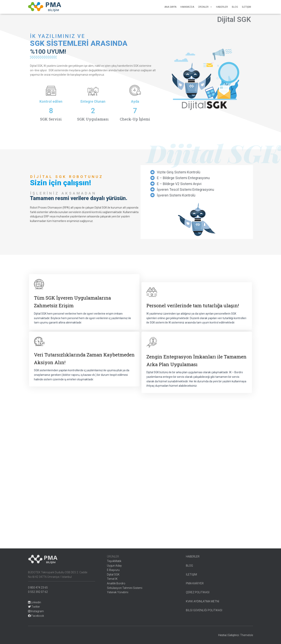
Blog (235, 7)
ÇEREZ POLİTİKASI (198, 592)
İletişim (246, 7)
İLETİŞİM (191, 574)
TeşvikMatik (114, 561)
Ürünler (205, 7)
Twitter (34, 607)
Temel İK (112, 579)
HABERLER (193, 557)
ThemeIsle (247, 635)
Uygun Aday (114, 566)
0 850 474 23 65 (38, 588)
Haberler (222, 7)
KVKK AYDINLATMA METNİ (203, 601)
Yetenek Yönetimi (118, 592)
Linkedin (35, 602)
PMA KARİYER (195, 583)
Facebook (36, 616)
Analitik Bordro (116, 583)
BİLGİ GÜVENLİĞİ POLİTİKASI (204, 610)
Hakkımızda (187, 7)
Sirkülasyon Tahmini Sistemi (125, 588)
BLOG (189, 566)
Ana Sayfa (170, 7)
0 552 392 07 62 (38, 592)
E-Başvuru (113, 570)
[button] (210, 7)
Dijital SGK (113, 574)
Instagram (36, 611)
